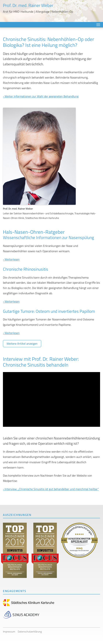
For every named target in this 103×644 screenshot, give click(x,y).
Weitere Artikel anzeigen (22, 344)
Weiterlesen (12, 259)
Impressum (9, 631)
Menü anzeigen (98, 25)
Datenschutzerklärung (30, 631)
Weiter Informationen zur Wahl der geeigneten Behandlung (42, 96)
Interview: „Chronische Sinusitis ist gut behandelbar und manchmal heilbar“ (52, 489)
